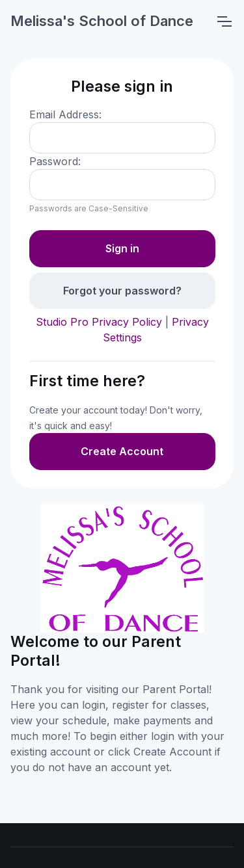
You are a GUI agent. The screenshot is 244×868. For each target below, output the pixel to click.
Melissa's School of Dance (102, 21)
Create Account (122, 451)
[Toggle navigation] (224, 21)
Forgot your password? (122, 291)
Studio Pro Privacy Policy (99, 322)
